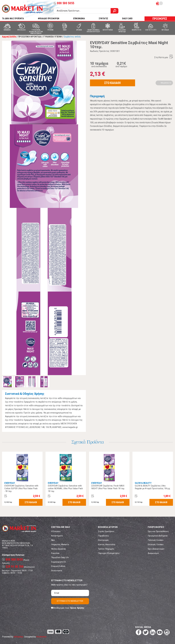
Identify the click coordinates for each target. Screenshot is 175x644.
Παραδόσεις (103, 536)
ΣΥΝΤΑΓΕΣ (103, 18)
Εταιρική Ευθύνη (58, 566)
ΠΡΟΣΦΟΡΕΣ (160, 19)
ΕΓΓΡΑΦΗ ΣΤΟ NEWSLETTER (70, 601)
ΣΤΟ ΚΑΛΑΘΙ (113, 83)
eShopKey (18, 637)
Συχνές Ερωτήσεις (106, 531)
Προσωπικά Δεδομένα (158, 536)
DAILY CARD (127, 18)
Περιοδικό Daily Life (60, 557)
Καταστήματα (57, 536)
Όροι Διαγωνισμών (156, 549)
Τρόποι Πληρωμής (106, 549)
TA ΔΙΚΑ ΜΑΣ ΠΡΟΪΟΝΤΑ (13, 18)
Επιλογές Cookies (156, 544)
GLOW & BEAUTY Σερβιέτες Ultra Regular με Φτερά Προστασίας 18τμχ (152, 487)
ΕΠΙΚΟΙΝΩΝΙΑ (79, 18)
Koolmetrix (41, 637)
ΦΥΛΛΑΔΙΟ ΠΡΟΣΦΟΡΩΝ (49, 18)
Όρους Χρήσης (77, 608)
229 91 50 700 (13, 567)
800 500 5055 (64, 3)
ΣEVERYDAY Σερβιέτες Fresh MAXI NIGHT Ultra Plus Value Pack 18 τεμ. (108, 487)
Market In (22, 9)
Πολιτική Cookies (156, 540)
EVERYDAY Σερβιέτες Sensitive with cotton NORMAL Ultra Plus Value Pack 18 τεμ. (65, 488)
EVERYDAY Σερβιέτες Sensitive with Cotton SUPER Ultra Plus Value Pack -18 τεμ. (21, 488)
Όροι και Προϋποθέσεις (158, 531)
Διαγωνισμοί (153, 553)
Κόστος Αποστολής (107, 544)
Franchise (55, 553)
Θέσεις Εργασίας (59, 549)
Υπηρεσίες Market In (60, 544)
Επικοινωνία (57, 571)
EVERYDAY (10, 483)
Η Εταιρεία (56, 531)
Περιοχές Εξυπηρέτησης (109, 553)
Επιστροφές (103, 540)
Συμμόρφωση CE (59, 562)
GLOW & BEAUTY (143, 483)
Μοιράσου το (166, 83)
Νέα (53, 540)
